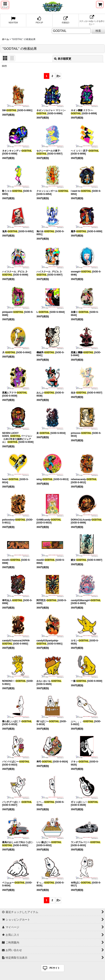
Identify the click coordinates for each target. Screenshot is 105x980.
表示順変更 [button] (63, 59)
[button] (5, 5)
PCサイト (55, 968)
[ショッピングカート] (100, 4)
